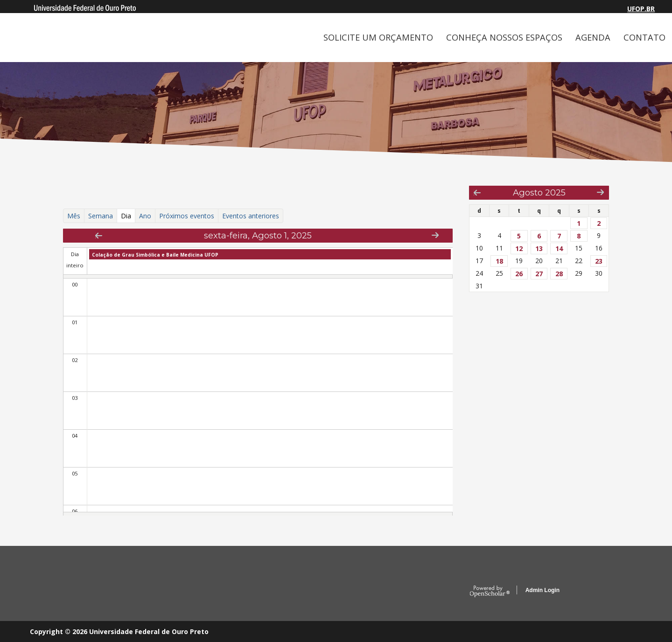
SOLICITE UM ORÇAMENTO (378, 37)
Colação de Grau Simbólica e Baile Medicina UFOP (155, 255)
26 (519, 274)
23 (599, 261)
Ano (145, 216)
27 (539, 274)
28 (559, 274)
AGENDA (593, 37)
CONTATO (644, 37)
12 (519, 248)
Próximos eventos (187, 216)
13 (539, 248)
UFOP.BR (641, 9)
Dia (128, 216)
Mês (74, 216)
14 (559, 248)
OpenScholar (490, 592)
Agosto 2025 (539, 192)
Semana (101, 216)
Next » (435, 235)
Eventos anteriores (251, 216)
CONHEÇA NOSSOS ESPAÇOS (504, 37)
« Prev (99, 235)
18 (499, 261)
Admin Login (542, 590)
